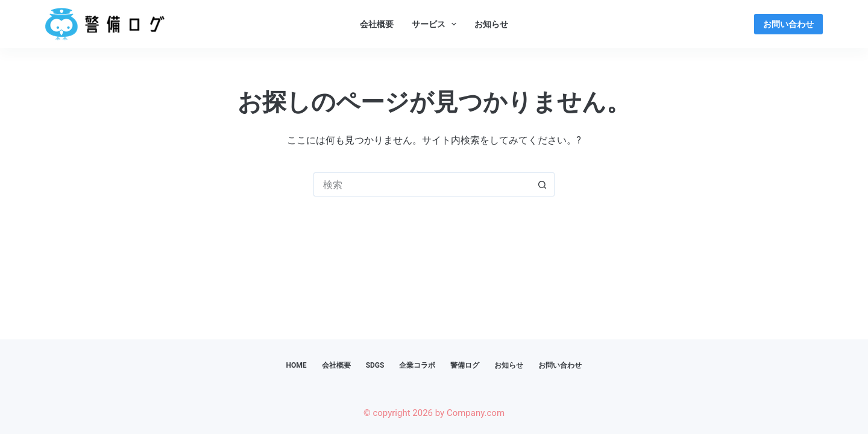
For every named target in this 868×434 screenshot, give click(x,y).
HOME (297, 365)
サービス (437, 24)
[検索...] (422, 184)
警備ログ (465, 365)
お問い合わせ (788, 24)
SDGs (375, 365)
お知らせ (491, 24)
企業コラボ (417, 365)
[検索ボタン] (542, 184)
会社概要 (377, 24)
